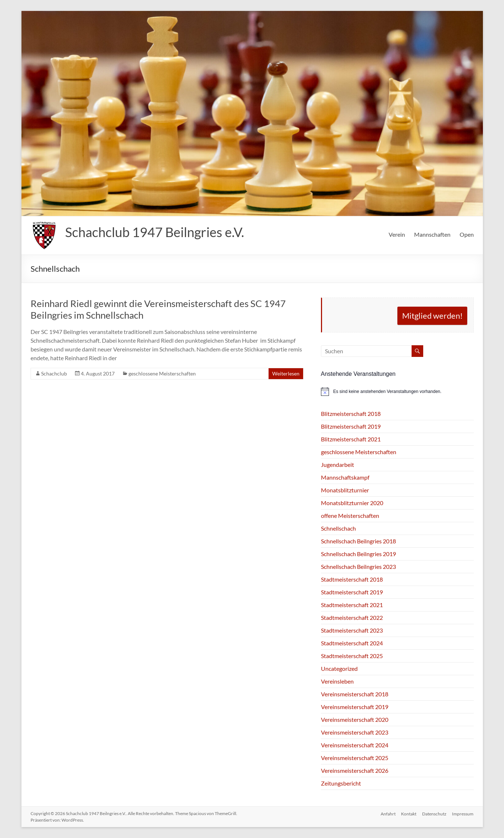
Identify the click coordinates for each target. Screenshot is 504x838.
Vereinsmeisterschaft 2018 (355, 694)
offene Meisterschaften (350, 516)
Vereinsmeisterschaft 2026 (355, 770)
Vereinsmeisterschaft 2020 (355, 719)
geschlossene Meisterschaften (162, 373)
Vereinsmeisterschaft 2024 (355, 745)
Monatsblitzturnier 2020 (352, 503)
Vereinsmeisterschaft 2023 (355, 732)
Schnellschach (338, 528)
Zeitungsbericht (341, 783)
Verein (397, 234)
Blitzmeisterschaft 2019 (351, 426)
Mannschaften (432, 234)
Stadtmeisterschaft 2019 (352, 592)
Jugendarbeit (338, 465)
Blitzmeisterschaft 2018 (351, 414)
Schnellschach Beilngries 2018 (358, 541)
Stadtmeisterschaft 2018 (352, 579)
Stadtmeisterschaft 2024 (352, 643)
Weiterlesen (286, 373)
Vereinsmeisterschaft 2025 (355, 758)
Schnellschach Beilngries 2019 (358, 554)
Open (467, 234)
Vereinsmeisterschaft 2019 (355, 707)
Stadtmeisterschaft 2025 (352, 656)
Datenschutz (434, 813)
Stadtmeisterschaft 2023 (352, 630)
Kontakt (409, 813)
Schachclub (54, 373)
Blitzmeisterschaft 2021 (351, 439)
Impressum (463, 813)
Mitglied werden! (432, 316)
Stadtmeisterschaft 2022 (352, 617)
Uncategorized (339, 668)
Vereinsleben (337, 681)
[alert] (397, 392)
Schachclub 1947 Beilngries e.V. (155, 232)
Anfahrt (388, 813)
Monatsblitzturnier (345, 490)
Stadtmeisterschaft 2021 (352, 605)
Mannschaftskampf (345, 477)
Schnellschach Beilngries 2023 (358, 566)
